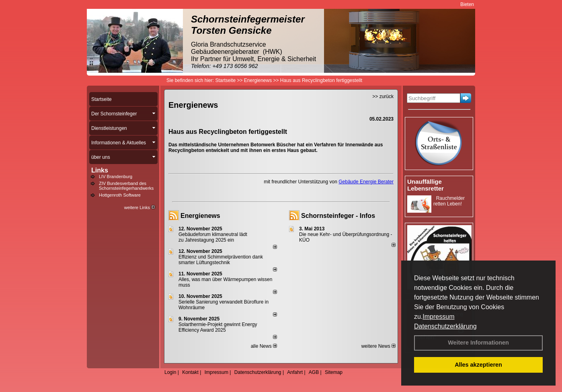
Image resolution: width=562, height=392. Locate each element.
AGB (314, 372)
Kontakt (190, 372)
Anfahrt (295, 372)
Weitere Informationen (478, 343)
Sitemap (334, 372)
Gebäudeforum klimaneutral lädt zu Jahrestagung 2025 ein (213, 237)
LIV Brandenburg (116, 177)
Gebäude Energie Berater (366, 182)
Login (170, 372)
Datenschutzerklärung (445, 326)
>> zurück (383, 96)
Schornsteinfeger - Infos (338, 216)
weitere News (378, 346)
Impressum (438, 317)
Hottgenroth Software (120, 195)
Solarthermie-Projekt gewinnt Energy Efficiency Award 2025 (218, 327)
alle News (264, 346)
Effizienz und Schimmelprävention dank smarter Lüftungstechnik (221, 260)
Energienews (200, 216)
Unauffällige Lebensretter (426, 185)
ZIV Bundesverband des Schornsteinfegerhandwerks (126, 186)
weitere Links (140, 207)
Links (100, 170)
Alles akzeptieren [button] (478, 365)
